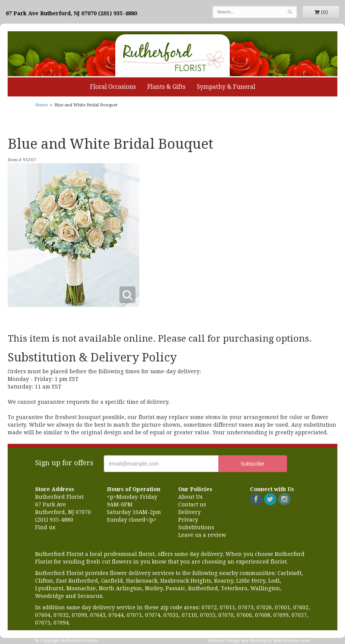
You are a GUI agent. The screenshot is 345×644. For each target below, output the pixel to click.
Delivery (189, 512)
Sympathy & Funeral (226, 87)
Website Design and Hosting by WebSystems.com (259, 641)
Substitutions (196, 527)
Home (41, 105)
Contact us (192, 504)
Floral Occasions (113, 87)
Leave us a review (202, 535)
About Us (190, 497)
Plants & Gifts (166, 87)
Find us (45, 527)
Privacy (188, 520)
